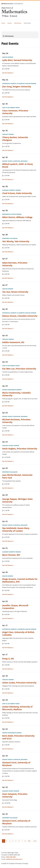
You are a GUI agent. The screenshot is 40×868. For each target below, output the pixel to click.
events (10, 23)
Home (3, 23)
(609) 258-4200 (11, 857)
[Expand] (11, 36)
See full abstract (7, 73)
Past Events (18, 23)
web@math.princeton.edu (14, 859)
